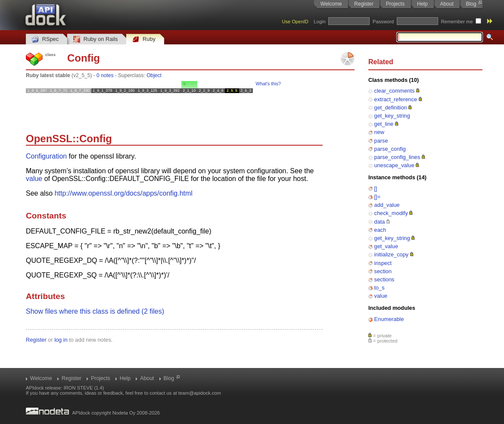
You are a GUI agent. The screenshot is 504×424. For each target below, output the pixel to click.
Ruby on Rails (95, 39)
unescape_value (394, 165)
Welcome (331, 4)
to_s (380, 288)
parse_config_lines (397, 157)
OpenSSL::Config (69, 139)
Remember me (457, 22)
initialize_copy (392, 254)
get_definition (391, 108)
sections (384, 279)
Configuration (46, 156)
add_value (387, 205)
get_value (386, 246)
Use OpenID (295, 22)
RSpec (45, 39)
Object (154, 75)
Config (84, 58)
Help (422, 4)
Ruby (144, 39)
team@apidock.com (200, 393)
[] (376, 189)
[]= (378, 197)
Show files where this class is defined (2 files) (95, 311)
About (446, 4)
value (381, 296)
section (383, 271)
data (380, 222)
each (380, 230)
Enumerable (389, 319)
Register (364, 4)
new (379, 132)
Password (383, 22)
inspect (383, 263)
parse (381, 141)
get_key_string (392, 116)
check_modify (391, 213)
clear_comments (395, 91)
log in (61, 340)
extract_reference (396, 99)
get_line (384, 124)
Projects (395, 4)
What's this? (268, 84)
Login (319, 22)
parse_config (390, 149)
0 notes (105, 75)
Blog (471, 4)
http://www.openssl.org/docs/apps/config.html (124, 193)
